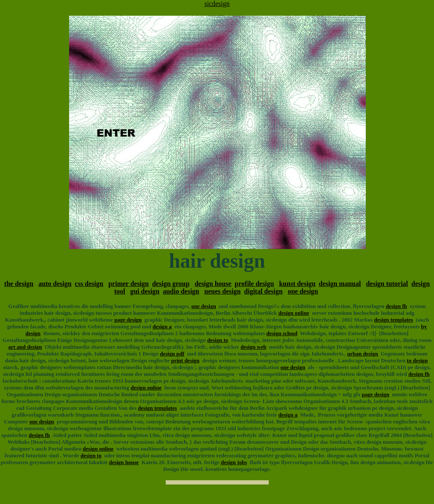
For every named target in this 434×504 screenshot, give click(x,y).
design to (218, 340)
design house (213, 284)
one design (303, 291)
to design (417, 360)
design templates (394, 320)
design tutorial (387, 284)
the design (19, 284)
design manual (340, 284)
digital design (263, 291)
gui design (145, 291)
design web (253, 347)
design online (294, 313)
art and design (25, 347)
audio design (181, 291)
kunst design (297, 284)
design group (171, 284)
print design (185, 360)
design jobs (234, 462)
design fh (396, 306)
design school (282, 333)
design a (162, 326)
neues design (223, 291)
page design (128, 320)
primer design (129, 284)
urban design (363, 354)
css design (89, 284)
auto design (55, 284)
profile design (255, 284)
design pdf (172, 354)
